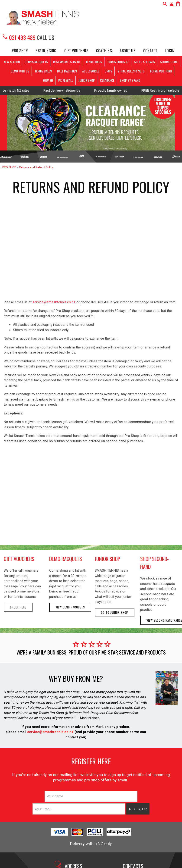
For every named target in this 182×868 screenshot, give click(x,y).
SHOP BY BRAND (130, 80)
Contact (150, 51)
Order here (18, 607)
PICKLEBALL (66, 80)
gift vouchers (19, 559)
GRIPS (108, 71)
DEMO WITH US (20, 71)
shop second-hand (154, 563)
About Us (128, 51)
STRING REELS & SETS (131, 71)
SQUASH (48, 80)
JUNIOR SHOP (87, 80)
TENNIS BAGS (94, 62)
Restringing (46, 51)
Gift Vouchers (76, 51)
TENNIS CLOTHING (161, 71)
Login (170, 51)
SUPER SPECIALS (145, 62)
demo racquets (66, 559)
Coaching (104, 51)
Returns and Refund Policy (36, 167)
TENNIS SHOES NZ (118, 62)
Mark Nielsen (90, 718)
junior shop (107, 559)
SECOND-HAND (169, 62)
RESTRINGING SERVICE (67, 62)
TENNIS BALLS (43, 71)
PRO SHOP (20, 51)
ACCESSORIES (91, 71)
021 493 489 (19, 37)
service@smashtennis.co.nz (54, 302)
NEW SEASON (12, 62)
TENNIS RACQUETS (36, 62)
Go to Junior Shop (115, 613)
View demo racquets (70, 607)
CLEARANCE (107, 80)
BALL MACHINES (67, 71)
